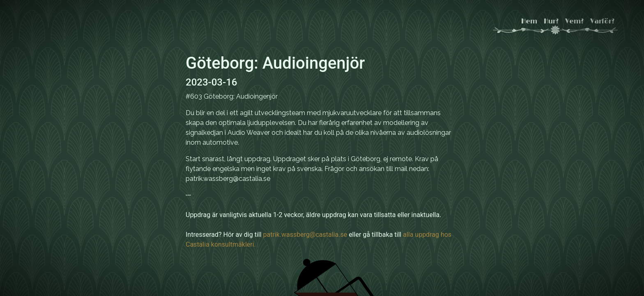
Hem (529, 21)
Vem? (574, 21)
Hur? (551, 21)
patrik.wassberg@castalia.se (305, 235)
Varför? (602, 21)
